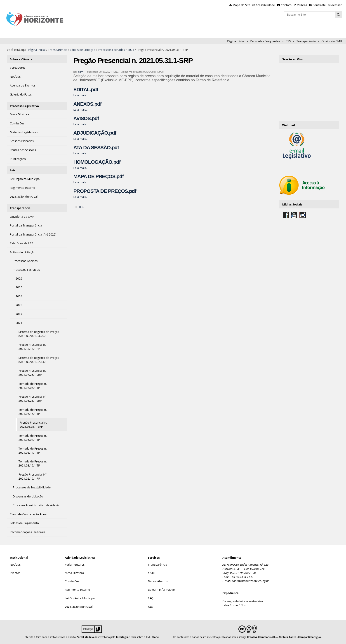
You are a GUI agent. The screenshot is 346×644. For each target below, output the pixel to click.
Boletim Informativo (161, 590)
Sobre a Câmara (21, 59)
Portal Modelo (85, 637)
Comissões (72, 581)
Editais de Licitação (83, 50)
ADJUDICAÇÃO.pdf (95, 133)
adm (81, 72)
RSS (288, 41)
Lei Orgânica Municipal (80, 598)
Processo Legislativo (24, 106)
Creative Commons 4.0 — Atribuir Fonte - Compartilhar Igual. (285, 637)
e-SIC (151, 573)
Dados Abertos (158, 581)
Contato (286, 5)
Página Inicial (236, 41)
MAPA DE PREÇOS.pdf (99, 176)
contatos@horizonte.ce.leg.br (250, 581)
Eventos (15, 573)
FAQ (151, 598)
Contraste (319, 5)
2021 (131, 50)
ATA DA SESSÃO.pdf (96, 148)
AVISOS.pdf (86, 118)
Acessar (337, 5)
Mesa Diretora (74, 573)
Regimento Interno (78, 590)
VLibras (302, 5)
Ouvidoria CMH (332, 41)
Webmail (289, 125)
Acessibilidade (265, 5)
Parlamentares (75, 565)
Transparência (306, 41)
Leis (13, 170)
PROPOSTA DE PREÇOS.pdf (105, 191)
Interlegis (122, 637)
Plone (155, 637)
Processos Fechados (111, 50)
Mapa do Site (241, 5)
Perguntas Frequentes (265, 41)
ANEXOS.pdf (87, 104)
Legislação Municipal (79, 607)
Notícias (15, 565)
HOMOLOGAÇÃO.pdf (97, 162)
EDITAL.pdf (86, 90)
